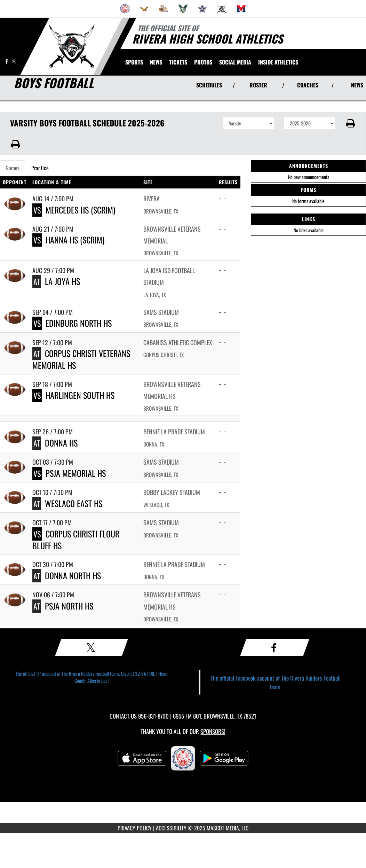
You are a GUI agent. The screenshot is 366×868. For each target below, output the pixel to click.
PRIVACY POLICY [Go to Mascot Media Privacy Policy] (135, 828)
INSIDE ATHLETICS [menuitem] (278, 62)
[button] (351, 123)
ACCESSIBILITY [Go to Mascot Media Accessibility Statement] (171, 828)
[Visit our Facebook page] (7, 61)
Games (13, 168)
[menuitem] (125, 9)
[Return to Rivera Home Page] (71, 46)
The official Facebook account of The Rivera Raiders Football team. (276, 682)
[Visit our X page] (14, 61)
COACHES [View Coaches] (308, 85)
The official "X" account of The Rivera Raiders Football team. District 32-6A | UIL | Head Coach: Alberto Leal (91, 677)
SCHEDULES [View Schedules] (209, 85)
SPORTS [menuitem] (134, 62)
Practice (40, 168)
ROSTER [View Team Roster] (258, 85)
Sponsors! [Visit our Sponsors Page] (213, 731)
